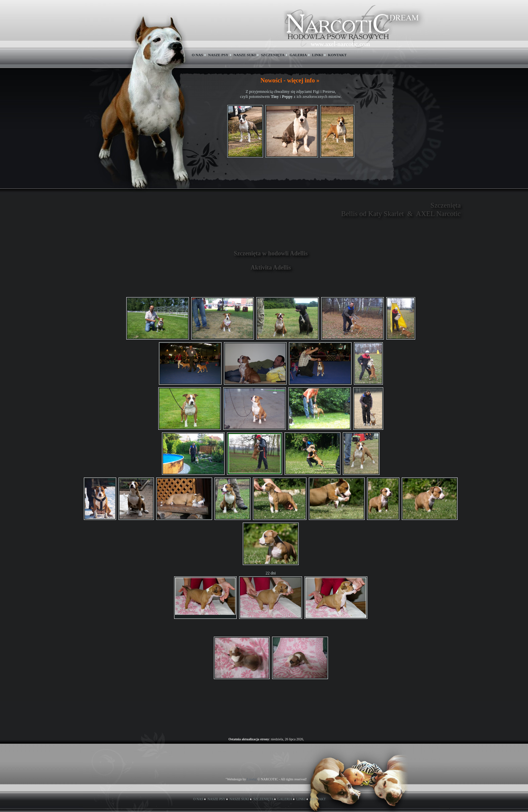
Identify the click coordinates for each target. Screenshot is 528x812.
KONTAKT (337, 55)
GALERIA (298, 55)
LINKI (317, 55)
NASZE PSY (218, 55)
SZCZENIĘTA (273, 55)
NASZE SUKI (244, 55)
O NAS (197, 55)
